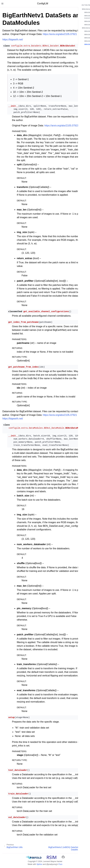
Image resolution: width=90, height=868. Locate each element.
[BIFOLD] (33, 858)
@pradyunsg (52, 864)
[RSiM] (52, 858)
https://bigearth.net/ (13, 40)
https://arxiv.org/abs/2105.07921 (60, 34)
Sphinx (39, 864)
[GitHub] (63, 858)
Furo (60, 864)
